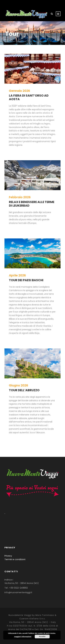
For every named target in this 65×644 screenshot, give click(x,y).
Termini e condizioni (15, 559)
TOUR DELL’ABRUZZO (24, 390)
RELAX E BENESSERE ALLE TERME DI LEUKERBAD (32, 204)
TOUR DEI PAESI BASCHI (26, 280)
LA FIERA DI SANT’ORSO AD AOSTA (29, 97)
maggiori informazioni (23, 637)
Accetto (42, 637)
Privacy (8, 556)
